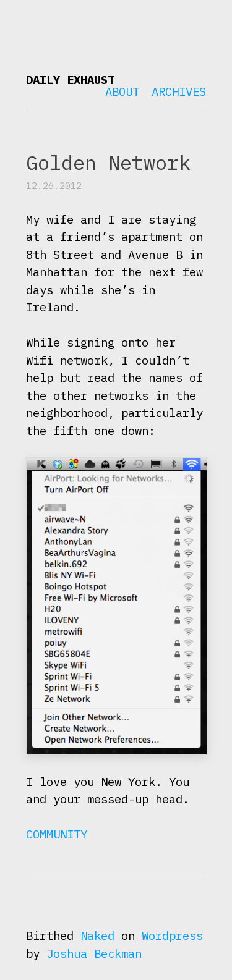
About (122, 91)
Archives (179, 91)
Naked (97, 936)
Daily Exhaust (70, 80)
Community (57, 834)
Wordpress (172, 936)
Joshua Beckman (94, 953)
